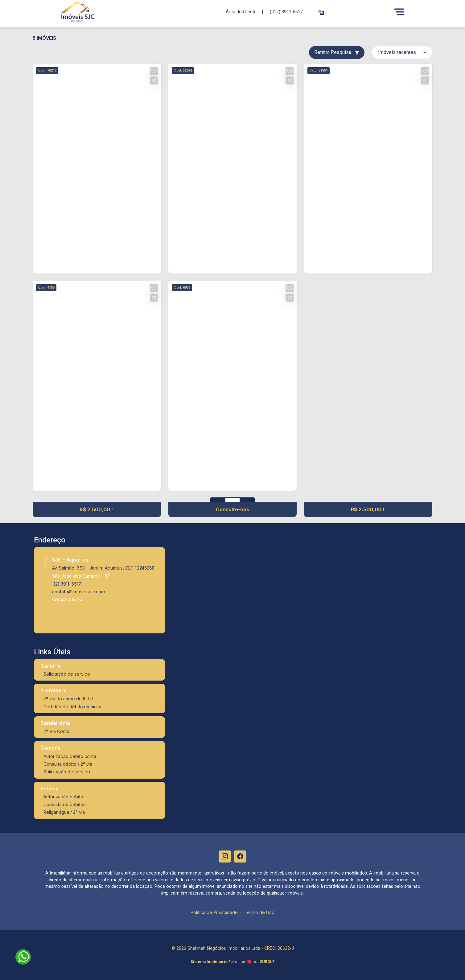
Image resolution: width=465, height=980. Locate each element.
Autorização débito (63, 797)
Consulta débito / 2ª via (68, 764)
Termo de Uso (259, 912)
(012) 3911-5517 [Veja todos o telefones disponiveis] (286, 12)
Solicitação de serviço (67, 674)
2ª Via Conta (56, 731)
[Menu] (399, 12)
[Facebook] (240, 857)
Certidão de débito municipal (74, 707)
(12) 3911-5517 (67, 584)
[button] (321, 12)
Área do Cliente (241, 12)
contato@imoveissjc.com (79, 592)
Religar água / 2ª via (64, 812)
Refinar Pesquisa (337, 52)
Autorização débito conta (70, 756)
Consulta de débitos (65, 804)
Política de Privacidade (214, 912)
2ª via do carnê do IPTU (68, 699)
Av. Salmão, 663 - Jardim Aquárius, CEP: (103, 568)
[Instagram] (225, 857)
